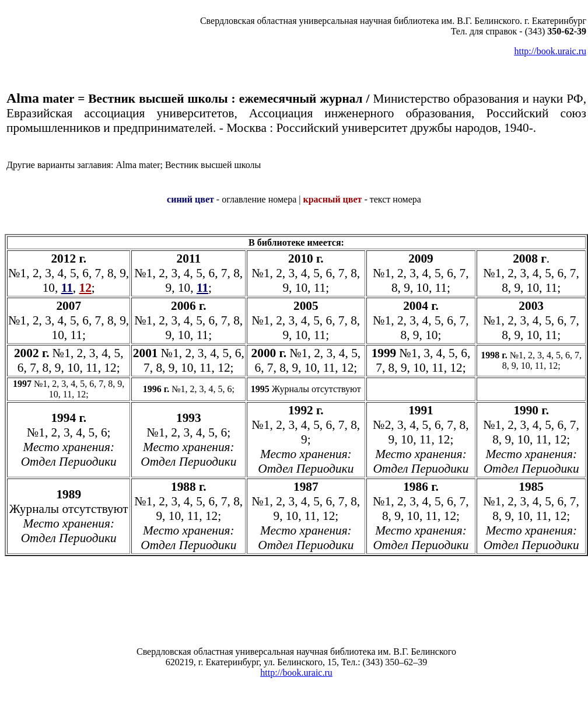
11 (202, 288)
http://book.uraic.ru (550, 51)
